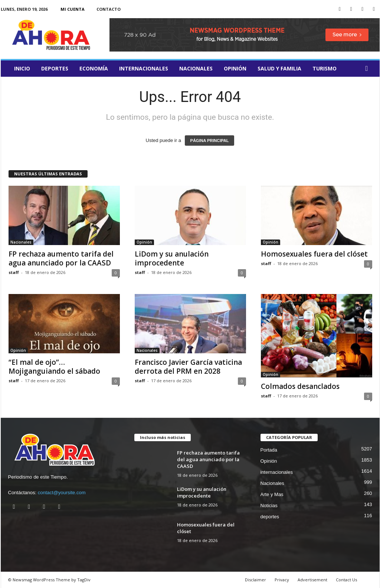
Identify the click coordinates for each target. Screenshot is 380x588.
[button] (368, 69)
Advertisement (312, 580)
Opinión (235, 68)
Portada (269, 450)
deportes (55, 68)
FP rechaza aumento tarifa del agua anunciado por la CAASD (61, 258)
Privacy (282, 580)
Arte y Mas (272, 494)
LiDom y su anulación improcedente (172, 258)
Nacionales (196, 68)
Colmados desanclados (300, 386)
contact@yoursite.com (62, 493)
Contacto (109, 9)
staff (14, 272)
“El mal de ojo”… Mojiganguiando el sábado (54, 367)
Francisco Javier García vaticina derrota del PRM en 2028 (188, 367)
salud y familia (279, 68)
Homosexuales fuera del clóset (314, 254)
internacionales (144, 68)
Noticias (269, 506)
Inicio (22, 68)
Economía (94, 68)
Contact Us (346, 580)
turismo (325, 68)
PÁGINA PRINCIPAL (210, 141)
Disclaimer (255, 580)
